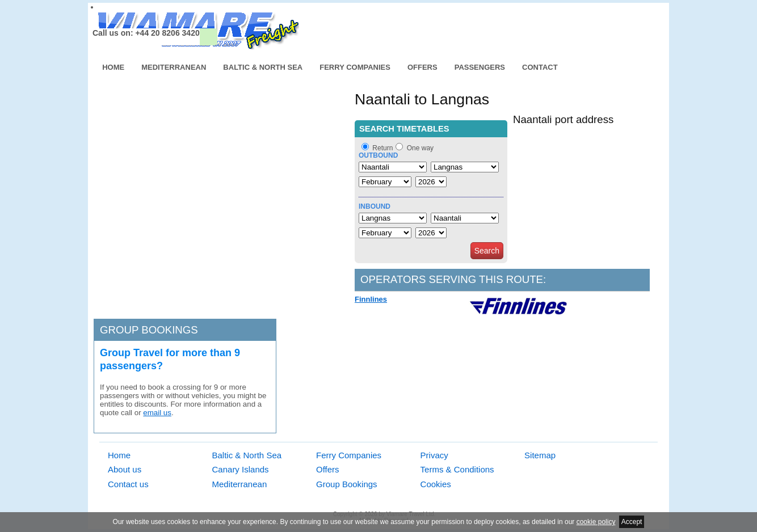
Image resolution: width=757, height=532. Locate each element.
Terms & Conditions (457, 469)
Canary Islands (241, 469)
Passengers (480, 67)
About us (125, 469)
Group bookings (149, 330)
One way (420, 148)
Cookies (436, 484)
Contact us (128, 484)
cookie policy (596, 522)
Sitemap (540, 455)
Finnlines (371, 299)
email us (157, 413)
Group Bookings (347, 484)
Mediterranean (174, 67)
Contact (540, 67)
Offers (422, 67)
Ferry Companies (355, 67)
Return (382, 148)
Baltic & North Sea (263, 67)
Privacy (434, 455)
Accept (632, 522)
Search (487, 251)
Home (113, 67)
